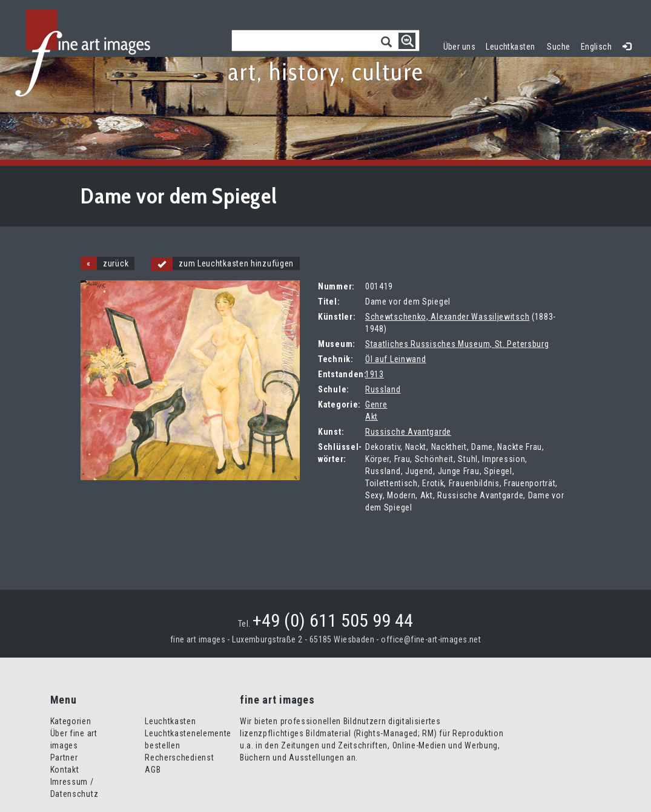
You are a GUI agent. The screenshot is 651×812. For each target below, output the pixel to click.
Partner (64, 758)
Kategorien (71, 721)
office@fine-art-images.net (431, 639)
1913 (375, 374)
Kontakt (65, 770)
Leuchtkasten (513, 45)
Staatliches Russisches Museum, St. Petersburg (457, 344)
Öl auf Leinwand (396, 359)
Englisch (596, 47)
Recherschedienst (179, 758)
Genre (376, 404)
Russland (383, 389)
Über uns (459, 47)
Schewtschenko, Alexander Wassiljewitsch (447, 317)
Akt (372, 417)
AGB (153, 770)
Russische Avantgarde (408, 432)
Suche (558, 47)
